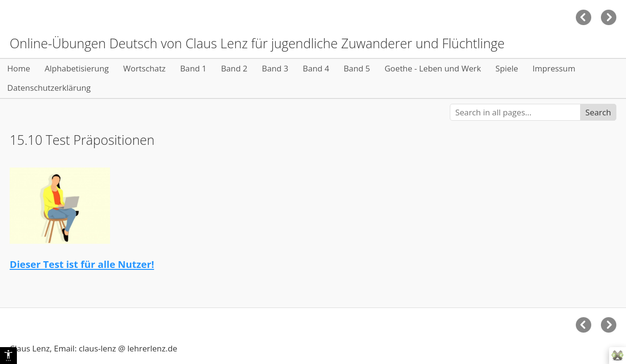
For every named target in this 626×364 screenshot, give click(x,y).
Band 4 (316, 68)
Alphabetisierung (77, 68)
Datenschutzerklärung (49, 88)
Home (19, 68)
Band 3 (275, 68)
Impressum (554, 68)
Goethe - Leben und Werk (433, 68)
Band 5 (357, 68)
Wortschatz (144, 68)
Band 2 (234, 68)
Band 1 (193, 68)
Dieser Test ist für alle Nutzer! (82, 264)
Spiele (507, 68)
